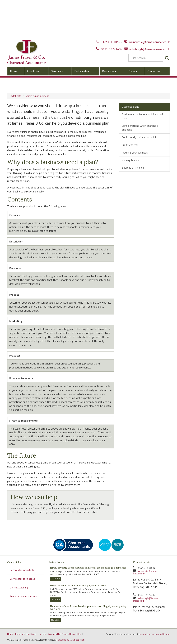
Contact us (154, 32)
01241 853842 (108, 4)
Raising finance (131, 160)
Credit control (130, 145)
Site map (42, 634)
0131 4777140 (108, 11)
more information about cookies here (155, 634)
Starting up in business (37, 96)
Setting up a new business (24, 596)
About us (33, 32)
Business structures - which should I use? (143, 116)
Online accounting (19, 587)
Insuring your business (135, 152)
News (133, 32)
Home (14, 32)
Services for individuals (22, 570)
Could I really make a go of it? (139, 137)
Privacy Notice (69, 634)
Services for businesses (22, 579)
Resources (109, 32)
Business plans (131, 107)
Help (79, 634)
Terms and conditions (25, 634)
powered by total (71, 640)
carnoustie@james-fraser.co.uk (147, 4)
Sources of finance (133, 168)
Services (57, 32)
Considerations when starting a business (140, 128)
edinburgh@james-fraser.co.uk (147, 11)
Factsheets (82, 32)
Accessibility (54, 634)
